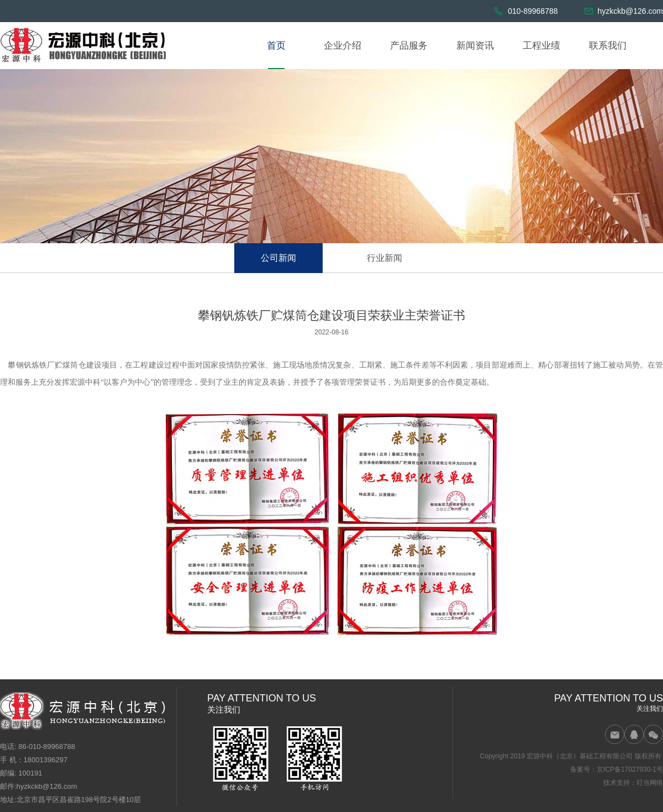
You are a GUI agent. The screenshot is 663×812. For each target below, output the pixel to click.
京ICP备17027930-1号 (630, 769)
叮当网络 (650, 783)
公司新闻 (278, 258)
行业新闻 (385, 258)
